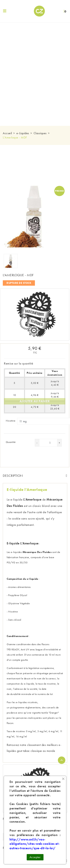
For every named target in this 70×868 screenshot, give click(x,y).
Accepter (35, 857)
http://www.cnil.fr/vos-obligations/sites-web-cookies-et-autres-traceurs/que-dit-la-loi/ (35, 844)
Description (13, 476)
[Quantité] (50, 443)
